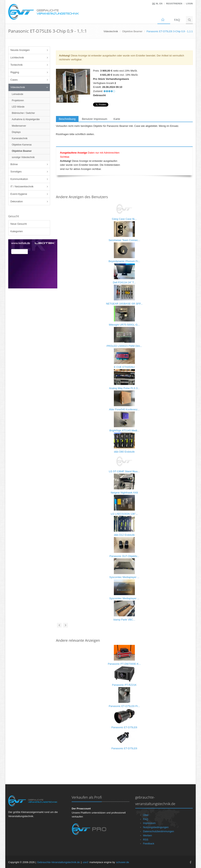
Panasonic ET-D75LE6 (124, 727)
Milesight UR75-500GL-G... (124, 325)
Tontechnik (16, 65)
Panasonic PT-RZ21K (124, 685)
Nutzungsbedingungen (156, 827)
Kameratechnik (20, 138)
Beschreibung (67, 119)
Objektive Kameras (22, 145)
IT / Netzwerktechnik (22, 186)
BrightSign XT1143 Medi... (124, 430)
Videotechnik (18, 87)
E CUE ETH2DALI (124, 367)
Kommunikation (19, 179)
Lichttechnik (17, 58)
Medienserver (19, 126)
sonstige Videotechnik (23, 157)
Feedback (149, 844)
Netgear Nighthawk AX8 (124, 493)
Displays (16, 132)
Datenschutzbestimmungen (159, 831)
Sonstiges (16, 172)
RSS (146, 840)
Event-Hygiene (19, 194)
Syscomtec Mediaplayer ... (124, 577)
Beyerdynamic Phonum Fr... (124, 261)
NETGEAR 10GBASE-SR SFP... (124, 304)
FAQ (177, 20)
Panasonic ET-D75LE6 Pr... (124, 706)
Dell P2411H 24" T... (124, 282)
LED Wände (18, 107)
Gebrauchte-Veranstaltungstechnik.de (58, 862)
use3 (85, 862)
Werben (148, 835)
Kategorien (17, 231)
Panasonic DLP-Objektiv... (124, 556)
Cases (14, 80)
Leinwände (17, 94)
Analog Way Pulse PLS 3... (124, 388)
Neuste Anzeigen (20, 50)
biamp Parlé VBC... (124, 620)
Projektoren (18, 100)
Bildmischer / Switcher (23, 113)
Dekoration (17, 201)
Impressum (149, 823)
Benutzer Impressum (95, 119)
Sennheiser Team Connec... (124, 240)
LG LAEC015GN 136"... (124, 514)
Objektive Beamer (132, 31)
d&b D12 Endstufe (124, 535)
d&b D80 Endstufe (124, 452)
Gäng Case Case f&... (124, 219)
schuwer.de (123, 862)
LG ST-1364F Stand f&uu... (124, 471)
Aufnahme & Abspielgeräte (26, 119)
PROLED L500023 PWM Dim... (124, 346)
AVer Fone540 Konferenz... (124, 409)
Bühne (14, 164)
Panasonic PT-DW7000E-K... (124, 664)
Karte (117, 119)
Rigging (15, 72)
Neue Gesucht (19, 224)
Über (146, 815)
